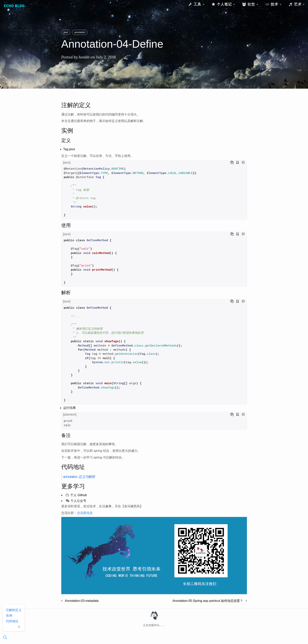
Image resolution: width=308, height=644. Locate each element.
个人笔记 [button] (223, 4)
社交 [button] (250, 4)
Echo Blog (14, 6)
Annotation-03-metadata (80, 601)
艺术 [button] (296, 4)
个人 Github (76, 495)
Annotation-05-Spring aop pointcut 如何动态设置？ (210, 601)
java (66, 32)
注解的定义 (14, 610)
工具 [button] (196, 4)
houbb (84, 57)
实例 (9, 615)
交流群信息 (85, 513)
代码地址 (12, 621)
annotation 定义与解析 (79, 477)
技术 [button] (273, 4)
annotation (80, 32)
